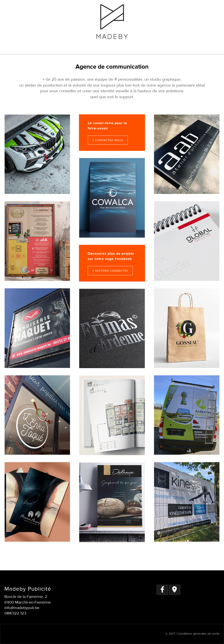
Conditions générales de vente (198, 634)
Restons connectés (110, 271)
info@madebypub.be (22, 608)
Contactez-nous (108, 140)
